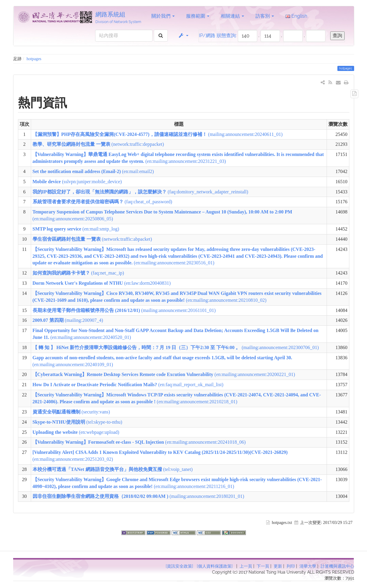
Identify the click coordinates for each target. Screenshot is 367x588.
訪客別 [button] (265, 16)
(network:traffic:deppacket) (98, 144)
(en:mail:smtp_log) (76, 229)
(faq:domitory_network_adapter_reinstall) (140, 192)
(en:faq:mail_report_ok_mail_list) (128, 385)
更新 (278, 566)
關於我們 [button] (163, 16)
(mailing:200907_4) (68, 320)
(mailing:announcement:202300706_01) (176, 347)
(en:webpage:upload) (76, 432)
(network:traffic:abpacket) (92, 239)
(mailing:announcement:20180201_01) (138, 496)
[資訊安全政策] (179, 566)
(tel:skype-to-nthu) (77, 422)
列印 (291, 566)
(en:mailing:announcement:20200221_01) (164, 374)
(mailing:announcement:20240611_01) (158, 134)
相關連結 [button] (232, 16)
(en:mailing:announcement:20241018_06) (139, 442)
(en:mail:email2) (93, 171)
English (296, 16)
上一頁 (246, 566)
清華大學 (308, 566)
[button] (183, 36)
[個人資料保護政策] (215, 566)
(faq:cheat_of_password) (102, 202)
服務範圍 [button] (198, 16)
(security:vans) (71, 412)
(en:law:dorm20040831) (102, 283)
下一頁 (263, 566)
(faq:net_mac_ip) (78, 273)
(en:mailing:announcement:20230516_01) (178, 256)
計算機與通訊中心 (337, 566)
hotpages (34, 59)
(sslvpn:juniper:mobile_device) (77, 182)
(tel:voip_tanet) (113, 469)
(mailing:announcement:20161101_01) (124, 310)
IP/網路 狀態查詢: (218, 35)
